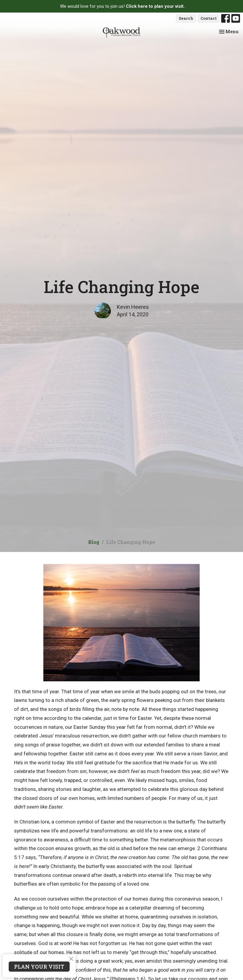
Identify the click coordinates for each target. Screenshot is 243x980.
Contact (209, 18)
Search (186, 18)
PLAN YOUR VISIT (39, 967)
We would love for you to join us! (122, 6)
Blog (94, 542)
